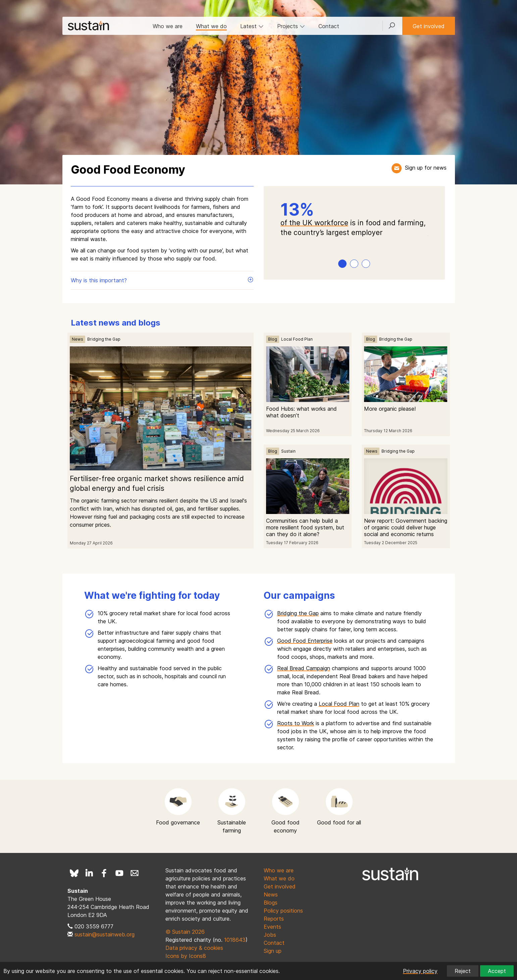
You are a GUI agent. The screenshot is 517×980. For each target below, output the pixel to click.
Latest (252, 26)
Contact (329, 26)
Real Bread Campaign (304, 668)
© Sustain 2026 (185, 932)
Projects (291, 26)
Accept (497, 971)
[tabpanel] (354, 219)
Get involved (429, 26)
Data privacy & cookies (194, 948)
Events (272, 927)
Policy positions (283, 911)
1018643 (235, 940)
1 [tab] (343, 264)
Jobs (270, 935)
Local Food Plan (297, 339)
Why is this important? (162, 280)
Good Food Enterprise (305, 641)
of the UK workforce (314, 223)
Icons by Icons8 (186, 956)
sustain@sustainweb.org (105, 934)
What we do (211, 26)
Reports (274, 919)
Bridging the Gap (104, 339)
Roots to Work (296, 723)
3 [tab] (366, 264)
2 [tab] (354, 264)
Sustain (288, 451)
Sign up (273, 951)
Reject (463, 971)
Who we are (168, 26)
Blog (273, 339)
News (77, 339)
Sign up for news (426, 168)
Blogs (271, 903)
